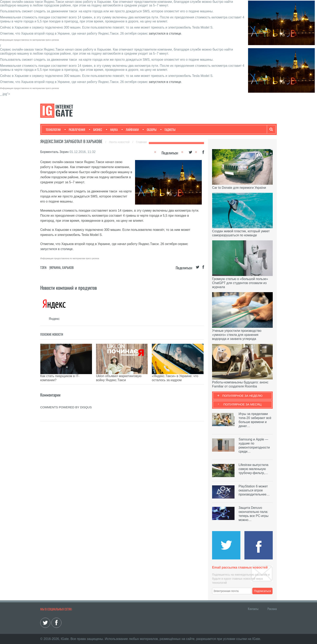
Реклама (272, 609)
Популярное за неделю (243, 396)
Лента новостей (120, 142)
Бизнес (96, 129)
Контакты (253, 609)
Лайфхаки (130, 129)
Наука (112, 129)
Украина (55, 267)
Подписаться (263, 591)
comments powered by (66, 401)
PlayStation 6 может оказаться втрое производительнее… (254, 490)
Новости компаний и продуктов (69, 288)
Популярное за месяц (242, 404)
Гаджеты (168, 129)
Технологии (53, 129)
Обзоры (150, 129)
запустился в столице (165, 33)
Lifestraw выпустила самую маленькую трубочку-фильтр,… (253, 469)
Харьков (68, 267)
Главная (141, 142)
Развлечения (75, 129)
